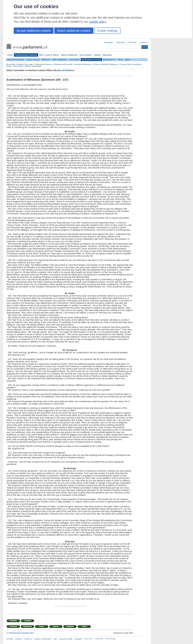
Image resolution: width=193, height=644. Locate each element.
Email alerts (121, 42)
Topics (128, 60)
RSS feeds (132, 42)
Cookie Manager (111, 639)
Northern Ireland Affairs (14, 66)
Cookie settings (107, 31)
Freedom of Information (43, 639)
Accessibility (108, 42)
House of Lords (33, 60)
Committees (74, 60)
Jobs (55, 639)
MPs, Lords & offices (49, 55)
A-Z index (10, 639)
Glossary (19, 639)
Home (10, 55)
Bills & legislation (60, 60)
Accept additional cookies (34, 31)
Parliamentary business (26, 55)
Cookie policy (99, 639)
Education (107, 55)
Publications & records (91, 60)
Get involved (85, 55)
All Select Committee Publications (105, 64)
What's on (46, 60)
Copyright (78, 639)
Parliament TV (109, 60)
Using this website (66, 639)
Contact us (144, 42)
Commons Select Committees (130, 64)
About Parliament (69, 55)
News (120, 60)
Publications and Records (63, 64)
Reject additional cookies (74, 31)
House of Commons (16, 60)
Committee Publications (83, 64)
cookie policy (98, 22)
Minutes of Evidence (64, 70)
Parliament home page (25, 64)
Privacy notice (88, 639)
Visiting (97, 55)
